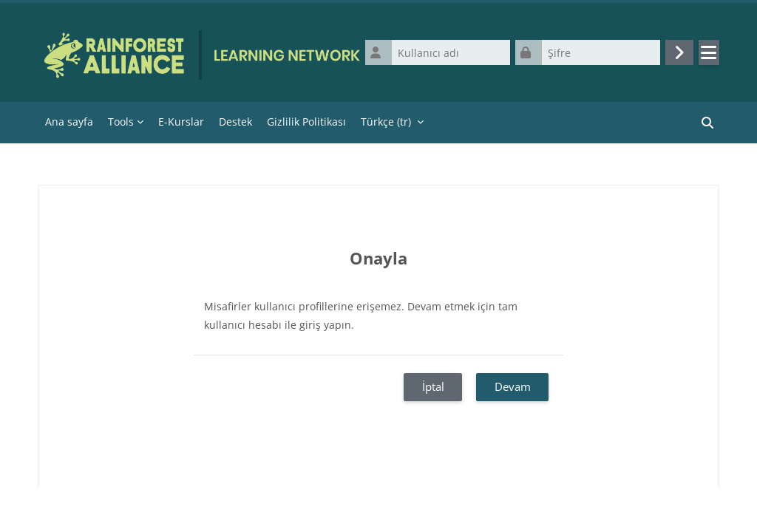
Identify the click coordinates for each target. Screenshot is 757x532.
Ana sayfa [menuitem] (69, 122)
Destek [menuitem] (235, 122)
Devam (513, 386)
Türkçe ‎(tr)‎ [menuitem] (386, 122)
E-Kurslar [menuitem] (181, 122)
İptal (433, 386)
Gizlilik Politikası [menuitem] (306, 122)
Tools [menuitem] (121, 122)
